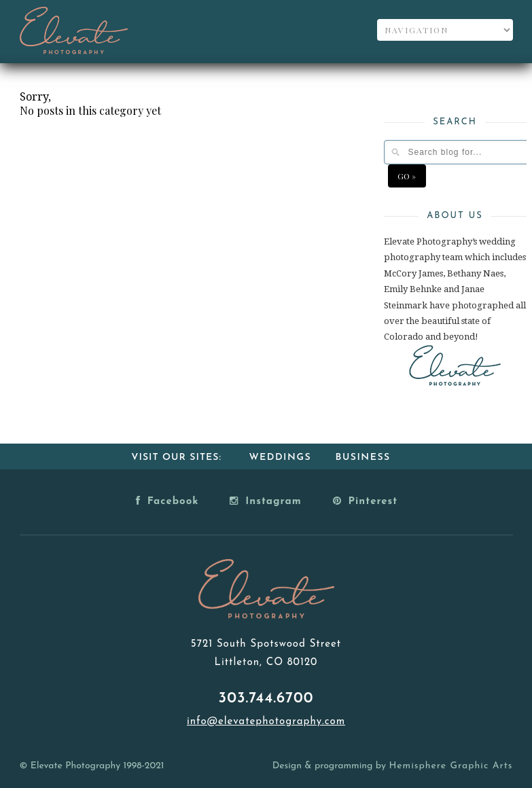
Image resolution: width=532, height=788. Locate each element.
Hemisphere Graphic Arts (450, 766)
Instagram (265, 501)
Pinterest (366, 501)
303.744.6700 (266, 699)
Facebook (167, 501)
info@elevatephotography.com (266, 722)
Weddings (280, 458)
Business (363, 458)
